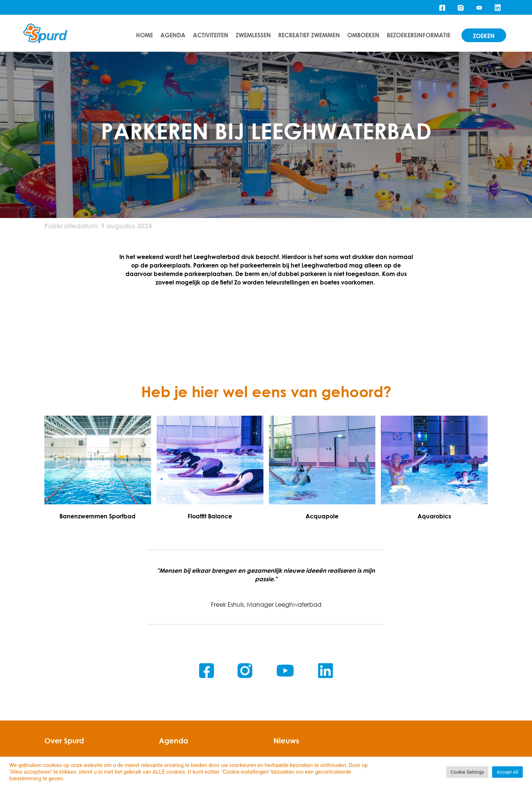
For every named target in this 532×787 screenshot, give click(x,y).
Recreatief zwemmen (309, 35)
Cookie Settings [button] (468, 772)
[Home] (45, 33)
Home (144, 35)
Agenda (173, 35)
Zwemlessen (253, 35)
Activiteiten (211, 35)
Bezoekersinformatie (419, 35)
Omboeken (363, 35)
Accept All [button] (507, 772)
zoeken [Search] (484, 36)
